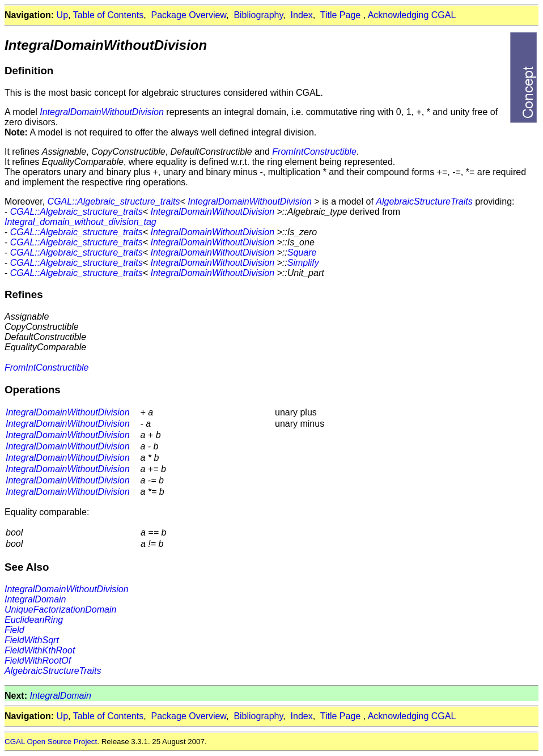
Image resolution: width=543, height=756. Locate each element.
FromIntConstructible (314, 152)
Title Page (340, 15)
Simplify (303, 263)
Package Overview (189, 15)
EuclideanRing (34, 620)
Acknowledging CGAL (412, 15)
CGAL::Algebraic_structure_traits (114, 201)
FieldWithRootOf (38, 661)
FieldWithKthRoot (40, 650)
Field (14, 630)
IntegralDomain (35, 599)
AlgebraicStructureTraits (424, 201)
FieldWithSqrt (32, 640)
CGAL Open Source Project (51, 742)
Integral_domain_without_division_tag (80, 222)
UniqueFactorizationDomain (60, 610)
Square (302, 252)
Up (62, 15)
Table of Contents (109, 15)
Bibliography (258, 15)
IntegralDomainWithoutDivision (102, 112)
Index (302, 15)
